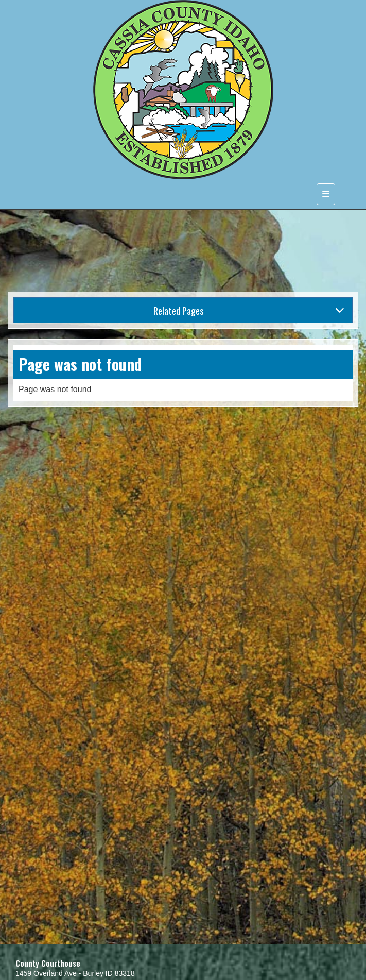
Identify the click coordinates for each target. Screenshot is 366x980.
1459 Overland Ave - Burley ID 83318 (75, 973)
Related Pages (249, 311)
